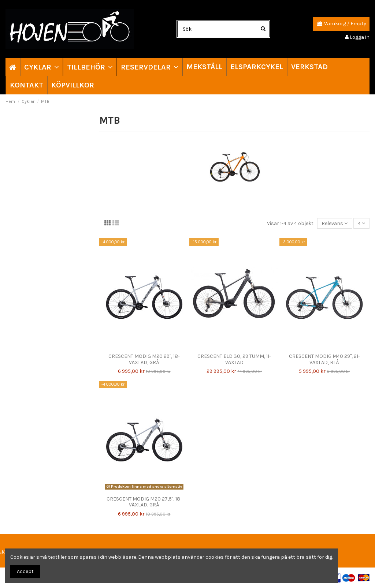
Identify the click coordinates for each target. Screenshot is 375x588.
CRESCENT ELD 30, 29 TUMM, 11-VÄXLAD (234, 359)
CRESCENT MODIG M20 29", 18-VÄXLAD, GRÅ (144, 359)
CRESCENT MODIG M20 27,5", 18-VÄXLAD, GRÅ (144, 502)
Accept (25, 571)
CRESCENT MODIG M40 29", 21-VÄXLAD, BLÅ (324, 359)
